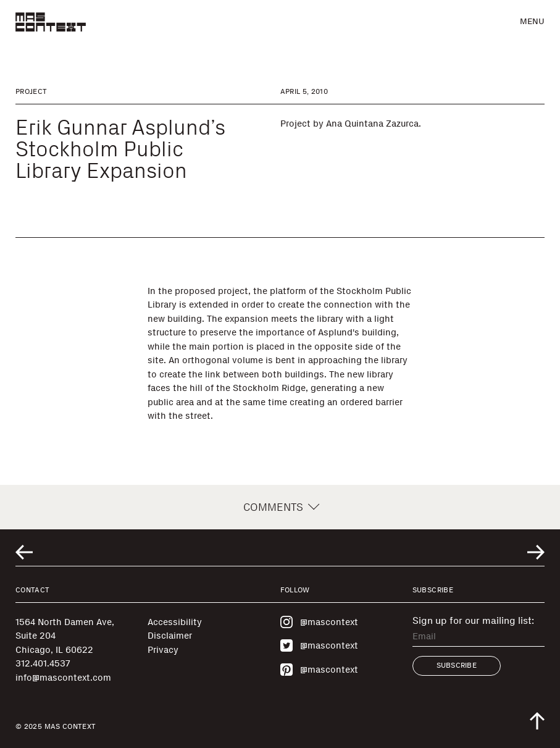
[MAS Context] (51, 22)
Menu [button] (532, 21)
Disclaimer (170, 636)
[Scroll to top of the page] (537, 721)
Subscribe (457, 665)
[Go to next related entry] (536, 552)
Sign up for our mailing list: (473, 621)
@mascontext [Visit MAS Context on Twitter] (319, 645)
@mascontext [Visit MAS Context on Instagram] (319, 622)
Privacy (163, 650)
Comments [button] (280, 507)
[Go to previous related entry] (24, 552)
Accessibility (175, 622)
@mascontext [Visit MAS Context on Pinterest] (319, 670)
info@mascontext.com (63, 678)
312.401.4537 (43, 663)
